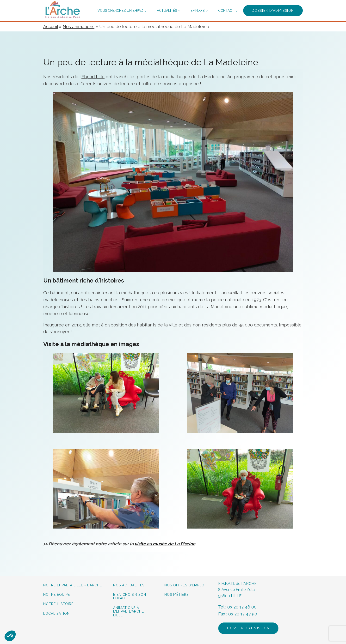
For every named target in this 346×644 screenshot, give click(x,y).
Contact (226, 11)
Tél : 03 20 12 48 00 (237, 607)
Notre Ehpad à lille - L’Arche (73, 585)
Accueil (51, 27)
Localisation (56, 614)
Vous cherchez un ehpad (120, 11)
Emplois (198, 11)
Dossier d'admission (248, 628)
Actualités (167, 11)
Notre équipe (57, 595)
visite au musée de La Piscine (165, 544)
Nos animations (79, 27)
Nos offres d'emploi (185, 585)
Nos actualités (129, 585)
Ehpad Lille (93, 77)
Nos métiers (176, 595)
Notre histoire (58, 604)
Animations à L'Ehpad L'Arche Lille (129, 612)
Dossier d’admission (273, 11)
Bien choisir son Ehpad (130, 596)
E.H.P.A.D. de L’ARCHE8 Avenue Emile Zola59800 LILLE (237, 590)
